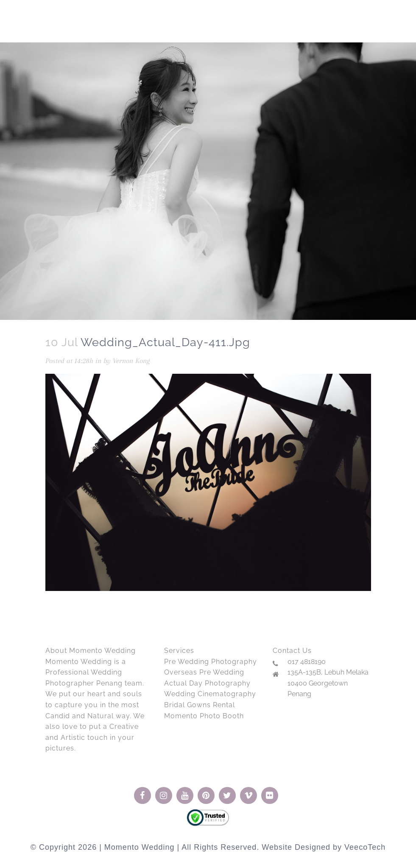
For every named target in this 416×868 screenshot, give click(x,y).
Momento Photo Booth (204, 716)
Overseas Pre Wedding (204, 672)
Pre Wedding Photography (211, 662)
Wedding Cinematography (210, 694)
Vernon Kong (131, 361)
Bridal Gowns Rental (200, 705)
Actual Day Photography (207, 683)
